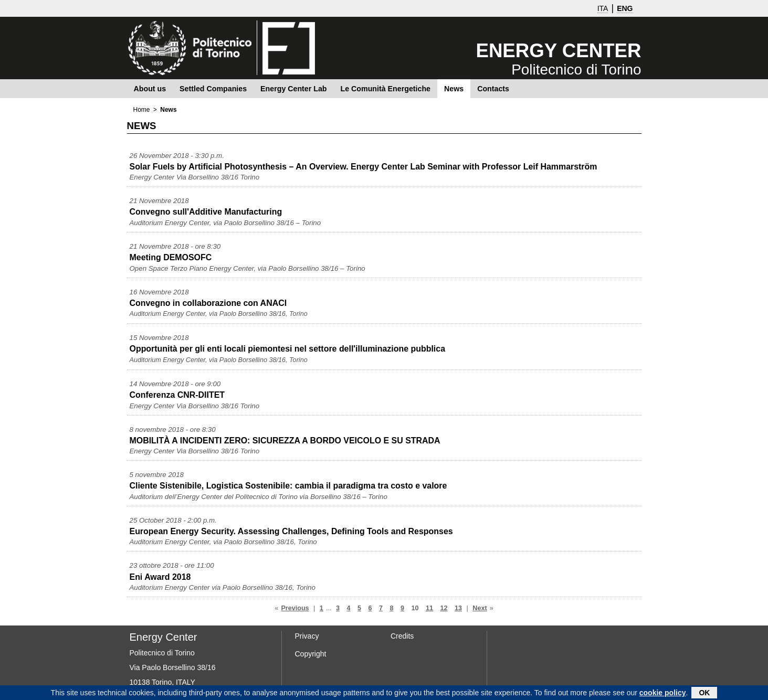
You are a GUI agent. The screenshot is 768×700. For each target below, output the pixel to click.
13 (458, 608)
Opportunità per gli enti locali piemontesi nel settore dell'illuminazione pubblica (288, 349)
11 (429, 608)
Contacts (493, 89)
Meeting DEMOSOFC (171, 257)
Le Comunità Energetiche (386, 89)
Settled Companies (213, 89)
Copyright (311, 654)
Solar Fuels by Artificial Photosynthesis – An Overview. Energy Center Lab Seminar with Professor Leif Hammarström (364, 167)
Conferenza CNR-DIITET (177, 395)
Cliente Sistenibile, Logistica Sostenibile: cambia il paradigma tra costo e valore (288, 486)
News (454, 89)
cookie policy (663, 694)
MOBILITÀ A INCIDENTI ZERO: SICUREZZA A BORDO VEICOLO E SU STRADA (285, 441)
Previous (295, 608)
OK (704, 694)
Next (480, 608)
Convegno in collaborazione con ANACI (208, 303)
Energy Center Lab (293, 89)
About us (150, 89)
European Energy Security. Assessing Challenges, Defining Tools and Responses (291, 531)
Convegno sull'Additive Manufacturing (206, 212)
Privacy (307, 636)
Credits (402, 636)
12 (444, 608)
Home (142, 110)
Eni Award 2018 (160, 577)
